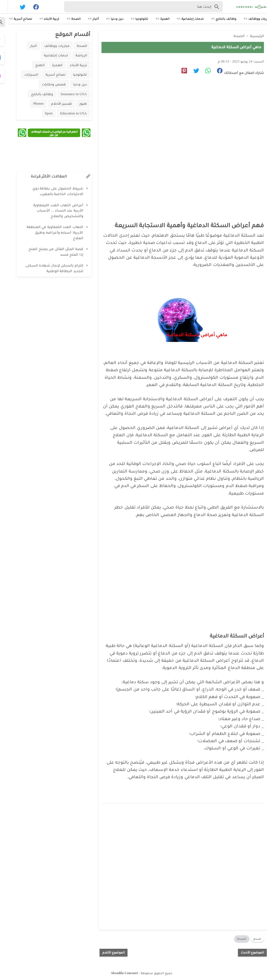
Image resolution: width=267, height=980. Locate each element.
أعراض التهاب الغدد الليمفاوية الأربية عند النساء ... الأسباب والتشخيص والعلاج (50, 211)
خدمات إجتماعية (48, 56)
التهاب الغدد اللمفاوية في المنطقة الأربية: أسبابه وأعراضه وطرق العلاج (47, 233)
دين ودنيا (72, 85)
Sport (41, 114)
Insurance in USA (66, 94)
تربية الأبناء (70, 65)
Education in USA (65, 114)
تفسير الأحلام (53, 104)
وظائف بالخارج (34, 94)
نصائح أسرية (47, 75)
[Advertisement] (174, 130)
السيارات (23, 75)
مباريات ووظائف (49, 46)
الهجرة (49, 65)
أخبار (25, 46)
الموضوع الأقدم (105, 951)
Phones (30, 104)
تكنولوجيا (72, 75)
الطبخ (32, 65)
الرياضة (73, 56)
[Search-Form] (135, 7)
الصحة (234, 938)
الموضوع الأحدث (244, 951)
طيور (75, 104)
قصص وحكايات (46, 85)
